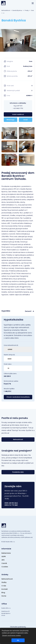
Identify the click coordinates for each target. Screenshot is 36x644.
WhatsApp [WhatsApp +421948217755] (10, 120)
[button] (33, 3)
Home (4, 596)
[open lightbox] (9, 133)
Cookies (5, 567)
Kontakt (5, 589)
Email (26, 120)
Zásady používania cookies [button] (11, 635)
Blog (3, 593)
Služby (4, 582)
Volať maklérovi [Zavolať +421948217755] (18, 115)
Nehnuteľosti (18, 439)
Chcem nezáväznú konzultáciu (18, 397)
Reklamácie (6, 553)
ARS (3, 560)
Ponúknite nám (18, 472)
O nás (4, 586)
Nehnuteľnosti (6, 10)
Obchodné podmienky (18, 627)
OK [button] (18, 640)
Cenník (4, 563)
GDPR (4, 557)
